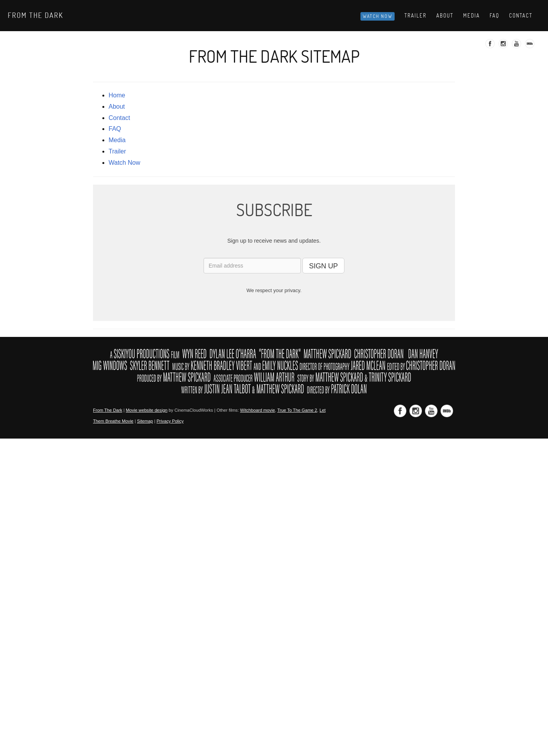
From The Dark (35, 15)
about (117, 107)
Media (472, 16)
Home (117, 95)
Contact (521, 16)
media (117, 140)
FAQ (115, 129)
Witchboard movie (258, 410)
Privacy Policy (170, 421)
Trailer (415, 16)
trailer (117, 151)
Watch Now (378, 16)
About (445, 16)
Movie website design (147, 410)
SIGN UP (323, 266)
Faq (494, 16)
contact (119, 118)
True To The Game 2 (297, 410)
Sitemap (145, 421)
